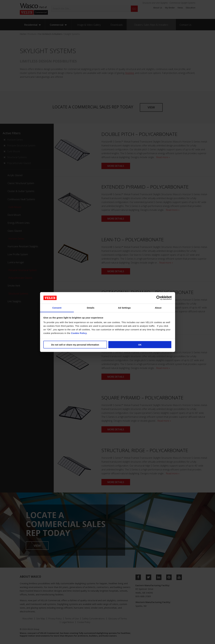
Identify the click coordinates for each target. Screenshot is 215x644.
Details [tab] (91, 308)
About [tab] (158, 308)
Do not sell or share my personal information (75, 345)
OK (140, 345)
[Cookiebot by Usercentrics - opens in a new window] (159, 298)
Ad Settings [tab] (124, 308)
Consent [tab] (57, 308)
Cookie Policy (79, 333)
